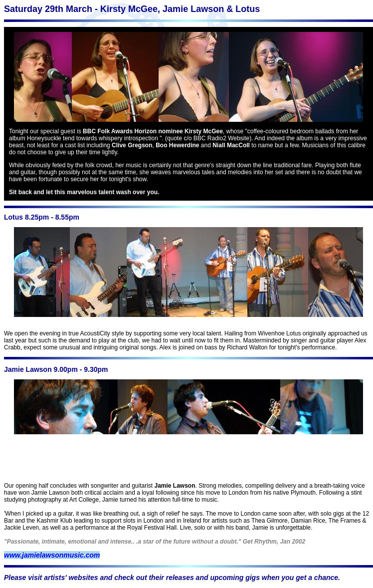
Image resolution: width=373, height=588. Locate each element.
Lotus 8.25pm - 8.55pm (42, 217)
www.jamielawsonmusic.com (52, 555)
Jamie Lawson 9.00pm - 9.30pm (56, 369)
